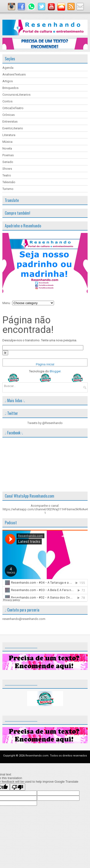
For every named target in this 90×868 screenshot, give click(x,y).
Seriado (8, 162)
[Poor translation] (18, 787)
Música (7, 142)
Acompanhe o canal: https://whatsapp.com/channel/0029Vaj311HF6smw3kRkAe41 (45, 509)
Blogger (55, 371)
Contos (7, 101)
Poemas (8, 155)
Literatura (9, 135)
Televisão (9, 182)
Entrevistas (10, 122)
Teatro (7, 175)
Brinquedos (10, 88)
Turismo (8, 189)
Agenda (8, 68)
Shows (7, 169)
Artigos (8, 81)
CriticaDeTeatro (13, 108)
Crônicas (9, 115)
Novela (7, 148)
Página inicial (45, 364)
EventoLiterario (13, 128)
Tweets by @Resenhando (45, 423)
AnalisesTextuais (14, 74)
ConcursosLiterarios (16, 95)
